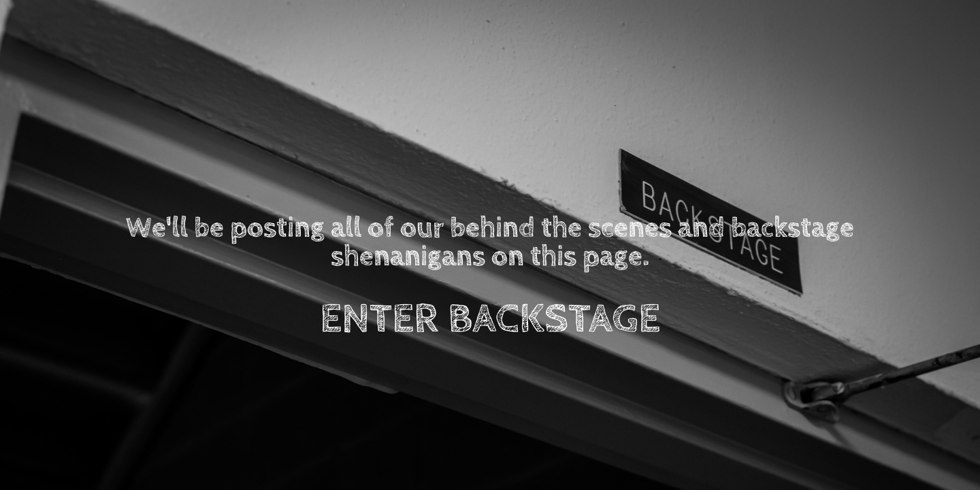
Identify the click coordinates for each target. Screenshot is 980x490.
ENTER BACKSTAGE (490, 319)
